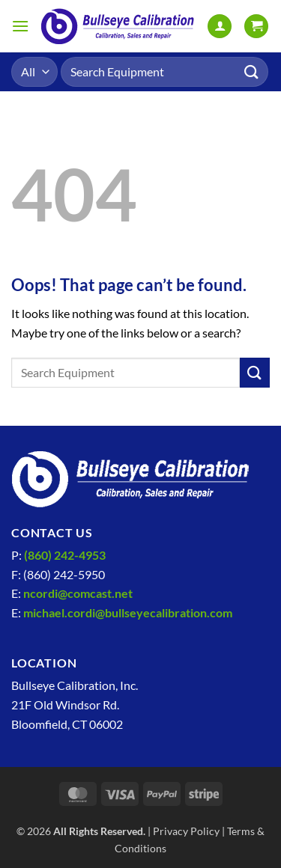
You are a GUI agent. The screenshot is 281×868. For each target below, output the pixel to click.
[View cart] (256, 27)
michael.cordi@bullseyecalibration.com (128, 612)
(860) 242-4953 (65, 555)
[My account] (220, 27)
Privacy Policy (186, 831)
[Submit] (252, 71)
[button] (20, 26)
